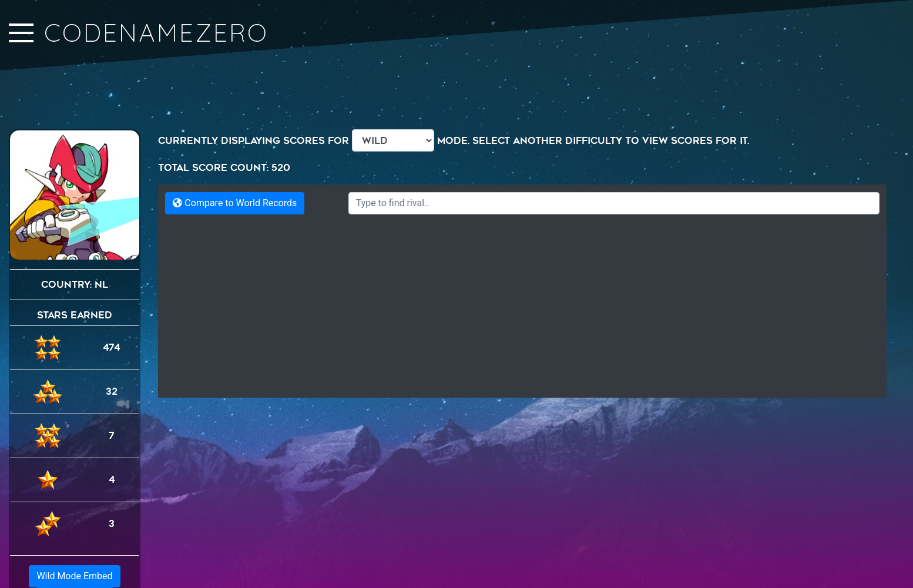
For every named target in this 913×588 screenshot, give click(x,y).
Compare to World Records (235, 203)
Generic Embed (75, 554)
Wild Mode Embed (74, 532)
